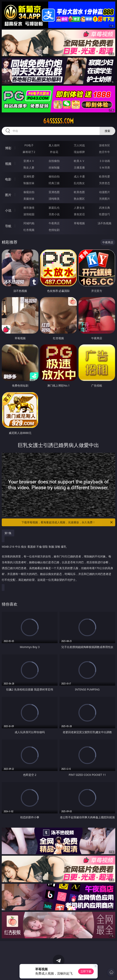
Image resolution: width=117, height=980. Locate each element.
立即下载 (86, 971)
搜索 (107, 131)
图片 (8, 195)
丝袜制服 (54, 167)
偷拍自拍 (54, 176)
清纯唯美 (54, 199)
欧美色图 (79, 192)
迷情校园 (29, 214)
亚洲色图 (54, 192)
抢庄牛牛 (104, 152)
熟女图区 (79, 199)
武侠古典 (104, 208)
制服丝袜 (29, 183)
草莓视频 (79, 223)
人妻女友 (79, 208)
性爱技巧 (104, 214)
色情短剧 (54, 230)
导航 (8, 226)
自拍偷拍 (54, 161)
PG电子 (29, 145)
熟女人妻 (29, 167)
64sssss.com (58, 121)
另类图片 (104, 199)
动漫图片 (104, 192)
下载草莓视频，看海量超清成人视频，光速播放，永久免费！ (67, 522)
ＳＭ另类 (104, 167)
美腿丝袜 (29, 199)
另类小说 (54, 214)
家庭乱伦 (54, 208)
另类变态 (104, 183)
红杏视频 (29, 230)
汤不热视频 (104, 223)
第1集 (8, 533)
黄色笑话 (79, 214)
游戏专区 (104, 145)
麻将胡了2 (29, 152)
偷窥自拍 (29, 192)
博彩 (8, 148)
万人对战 (79, 145)
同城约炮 (29, 223)
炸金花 (54, 152)
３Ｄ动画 (104, 161)
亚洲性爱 (29, 176)
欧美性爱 (104, 176)
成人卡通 (79, 176)
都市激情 (29, 208)
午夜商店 (54, 223)
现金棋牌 (79, 152)
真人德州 (54, 145)
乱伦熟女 (79, 183)
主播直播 (79, 167)
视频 (8, 164)
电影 (8, 179)
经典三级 (54, 183)
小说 (8, 210)
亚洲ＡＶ (29, 161)
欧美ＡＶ (79, 161)
